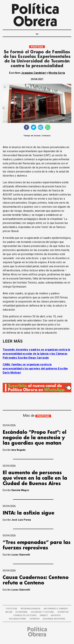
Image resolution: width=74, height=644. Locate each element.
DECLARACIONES (18, 619)
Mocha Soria (57, 73)
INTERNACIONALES (31, 609)
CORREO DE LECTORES (25, 615)
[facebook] (26, 128)
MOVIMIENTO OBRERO (56, 609)
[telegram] (41, 128)
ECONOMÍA (21, 612)
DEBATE (44, 615)
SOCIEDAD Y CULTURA (42, 612)
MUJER (9, 612)
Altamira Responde (54, 619)
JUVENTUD (63, 612)
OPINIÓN (34, 619)
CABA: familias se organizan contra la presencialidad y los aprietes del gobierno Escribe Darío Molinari (35, 369)
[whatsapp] (48, 128)
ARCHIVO (56, 615)
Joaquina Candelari (33, 73)
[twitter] (34, 128)
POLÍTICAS (37, 47)
